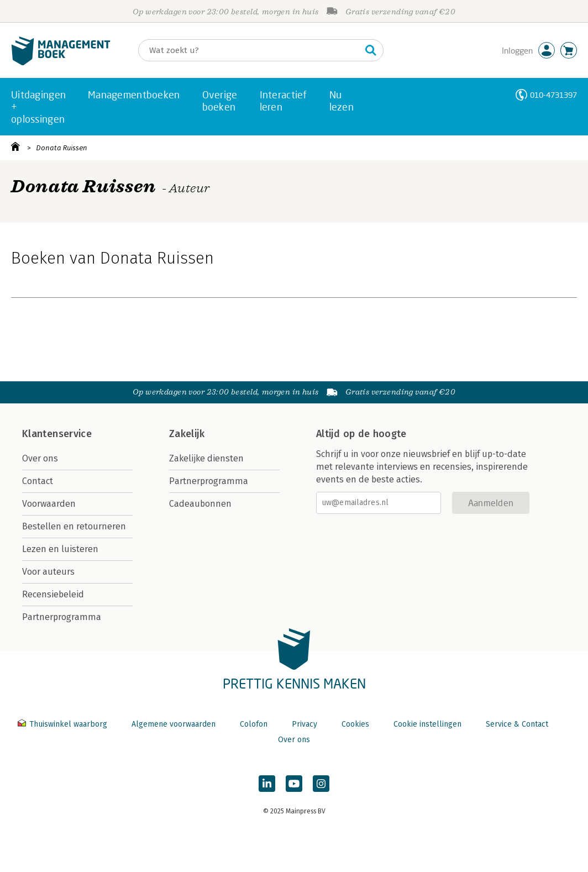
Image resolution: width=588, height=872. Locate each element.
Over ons (40, 458)
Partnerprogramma (62, 617)
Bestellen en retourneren (74, 526)
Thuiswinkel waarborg (64, 724)
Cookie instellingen (427, 724)
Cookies (355, 724)
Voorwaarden (49, 504)
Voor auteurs (48, 572)
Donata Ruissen (62, 148)
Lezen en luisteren (60, 549)
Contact (38, 481)
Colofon (254, 724)
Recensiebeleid (53, 594)
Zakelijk (187, 434)
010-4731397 (553, 95)
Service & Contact (517, 724)
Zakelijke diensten (206, 458)
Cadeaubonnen (200, 504)
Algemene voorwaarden (174, 724)
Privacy (305, 724)
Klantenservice (57, 434)
